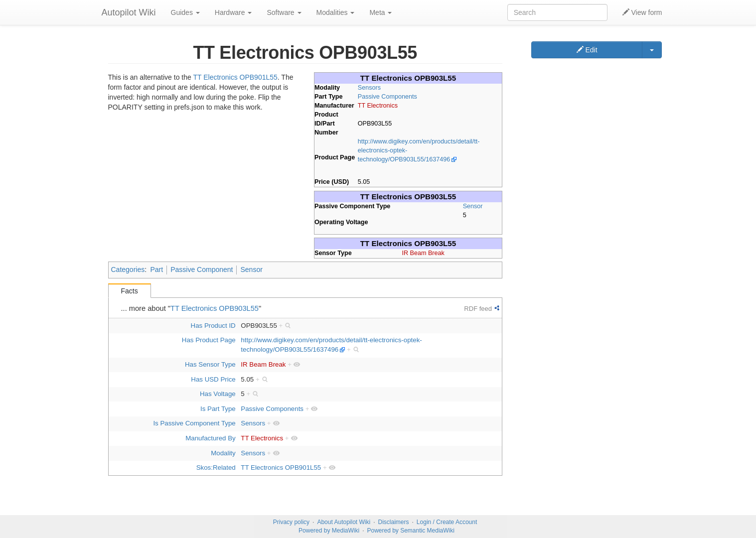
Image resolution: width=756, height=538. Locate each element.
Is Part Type (218, 409)
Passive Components (387, 97)
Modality (223, 453)
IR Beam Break (423, 253)
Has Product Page (209, 340)
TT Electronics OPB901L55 (235, 77)
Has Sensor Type (210, 364)
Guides (185, 12)
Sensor (473, 206)
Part (156, 269)
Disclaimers (394, 522)
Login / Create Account (447, 522)
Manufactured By (211, 438)
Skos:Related (216, 468)
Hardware (233, 12)
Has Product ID (213, 326)
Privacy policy (291, 522)
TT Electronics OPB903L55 (215, 308)
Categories (128, 269)
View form (642, 12)
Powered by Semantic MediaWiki (410, 531)
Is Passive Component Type (194, 423)
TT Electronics (378, 106)
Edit (587, 50)
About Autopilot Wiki (344, 522)
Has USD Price (213, 379)
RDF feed (478, 309)
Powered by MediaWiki (329, 531)
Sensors (369, 88)
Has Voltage (218, 394)
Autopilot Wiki (129, 12)
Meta (380, 12)
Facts (130, 291)
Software (284, 12)
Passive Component (202, 269)
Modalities (336, 12)
